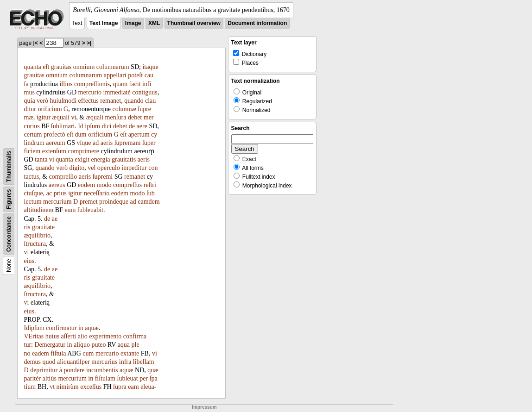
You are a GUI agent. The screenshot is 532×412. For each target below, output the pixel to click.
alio (83, 336)
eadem (41, 353)
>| (89, 43)
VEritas (34, 336)
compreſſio (63, 177)
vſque (84, 143)
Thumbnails (9, 166)
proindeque (114, 202)
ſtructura (35, 244)
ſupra (120, 387)
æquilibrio (38, 235)
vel (92, 168)
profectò (54, 134)
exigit (82, 159)
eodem (86, 185)
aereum (55, 143)
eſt (46, 67)
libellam (144, 362)
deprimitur (44, 370)
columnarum (113, 67)
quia (30, 101)
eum (70, 210)
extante (130, 353)
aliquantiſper (73, 362)
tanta (41, 159)
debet (135, 117)
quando (134, 101)
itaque (150, 67)
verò (42, 101)
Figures (9, 199)
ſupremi (103, 177)
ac (49, 193)
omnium (84, 67)
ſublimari (63, 126)
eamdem (149, 202)
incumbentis (102, 370)
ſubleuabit (90, 210)
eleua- (148, 387)
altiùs (50, 378)
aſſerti (69, 336)
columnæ (124, 109)
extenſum (54, 151)
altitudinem (39, 210)
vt (52, 387)
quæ (153, 370)
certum (33, 134)
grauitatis (124, 159)
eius (29, 261)
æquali (61, 117)
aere (142, 126)
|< (36, 43)
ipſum (92, 126)
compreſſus (127, 185)
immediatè (117, 92)
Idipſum (34, 328)
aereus (57, 185)
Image (133, 23)
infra (125, 362)
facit (135, 84)
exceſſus (91, 387)
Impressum (204, 407)
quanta (33, 67)
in (81, 328)
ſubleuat (128, 378)
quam (120, 84)
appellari (115, 75)
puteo (98, 345)
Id (81, 126)
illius (66, 84)
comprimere (83, 151)
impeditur (134, 168)
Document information (257, 23)
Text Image (104, 23)
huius (52, 336)
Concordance (9, 234)
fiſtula (58, 353)
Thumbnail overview (194, 23)
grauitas (61, 67)
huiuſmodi (63, 101)
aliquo (82, 345)
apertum (139, 134)
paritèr (33, 378)
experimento (105, 336)
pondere (74, 370)
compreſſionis (92, 84)
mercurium (57, 202)
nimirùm (68, 387)
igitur (44, 117)
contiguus (145, 92)
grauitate (43, 227)
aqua (124, 345)
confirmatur (61, 328)
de (132, 126)
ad (96, 143)
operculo (109, 168)
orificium (50, 109)
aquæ (92, 328)
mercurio (90, 92)
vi (73, 117)
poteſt (135, 75)
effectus (89, 101)
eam (133, 387)
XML (154, 23)
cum (88, 353)
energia (101, 159)
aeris (107, 143)
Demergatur (50, 345)
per (144, 378)
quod (49, 362)
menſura (116, 117)
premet (89, 202)
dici (107, 126)
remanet (111, 101)
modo (104, 185)
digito (77, 168)
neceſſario (97, 193)
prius (60, 193)
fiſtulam (105, 378)
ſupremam (128, 143)
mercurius (104, 362)
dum (81, 134)
